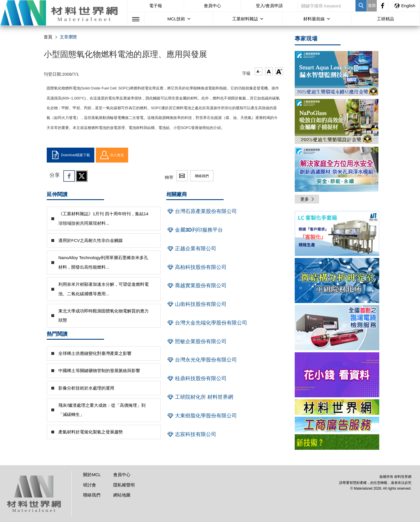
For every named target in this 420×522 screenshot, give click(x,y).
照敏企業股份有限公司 (196, 341)
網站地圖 (122, 495)
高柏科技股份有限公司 (196, 267)
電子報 (156, 6)
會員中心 (212, 6)
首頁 (48, 37)
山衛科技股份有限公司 (196, 304)
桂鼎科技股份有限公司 (196, 378)
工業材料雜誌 (245, 19)
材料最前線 (314, 19)
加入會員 (112, 155)
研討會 (90, 485)
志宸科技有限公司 (191, 434)
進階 (372, 5)
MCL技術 (176, 19)
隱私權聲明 (124, 485)
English (405, 6)
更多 (308, 199)
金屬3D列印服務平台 (195, 230)
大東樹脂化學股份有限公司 (202, 416)
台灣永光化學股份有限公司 (202, 360)
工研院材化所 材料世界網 (200, 397)
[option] (337, 234)
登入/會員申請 (269, 6)
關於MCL (92, 475)
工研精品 (385, 19)
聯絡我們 (202, 176)
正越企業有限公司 (191, 249)
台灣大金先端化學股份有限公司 (207, 323)
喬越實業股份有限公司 (196, 286)
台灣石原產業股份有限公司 (202, 211)
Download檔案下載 (71, 155)
